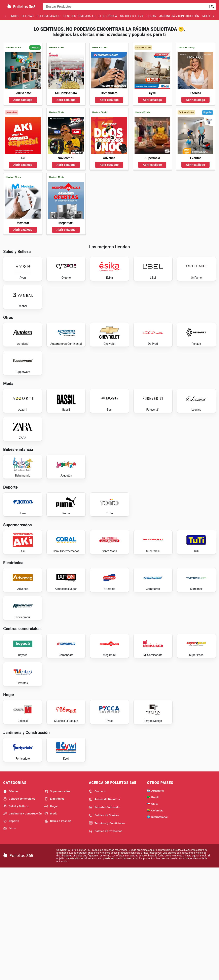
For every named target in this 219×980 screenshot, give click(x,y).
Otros (10, 940)
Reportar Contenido (104, 919)
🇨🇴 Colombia (155, 922)
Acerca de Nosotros (104, 911)
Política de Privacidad (106, 943)
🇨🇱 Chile (152, 915)
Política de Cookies (104, 927)
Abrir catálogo (23, 100)
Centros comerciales (80, 16)
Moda (206, 16)
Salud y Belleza (132, 16)
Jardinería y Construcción (179, 16)
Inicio (14, 16)
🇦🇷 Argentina (155, 902)
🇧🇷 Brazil (153, 909)
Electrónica (108, 16)
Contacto (98, 903)
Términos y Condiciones (107, 935)
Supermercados (49, 16)
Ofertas (28, 16)
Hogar (151, 16)
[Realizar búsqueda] (213, 7)
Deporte (11, 933)
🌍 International (157, 928)
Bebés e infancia (58, 933)
